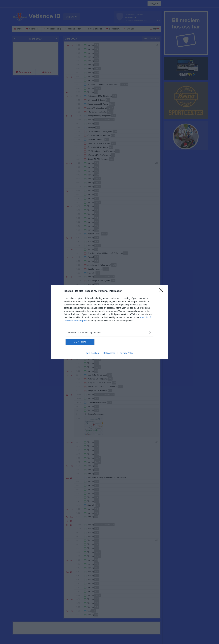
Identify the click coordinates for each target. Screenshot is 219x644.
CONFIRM (80, 342)
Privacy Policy (127, 353)
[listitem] (109, 332)
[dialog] (109, 322)
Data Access (109, 353)
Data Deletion (92, 353)
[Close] (162, 291)
